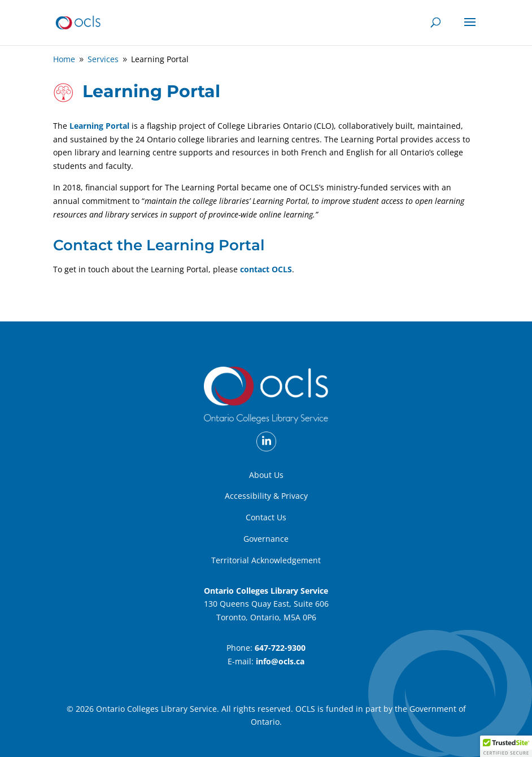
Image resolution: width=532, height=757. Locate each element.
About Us (266, 475)
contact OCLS (266, 269)
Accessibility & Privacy (266, 496)
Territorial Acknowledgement (266, 560)
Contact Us (266, 517)
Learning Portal (99, 126)
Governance (266, 539)
